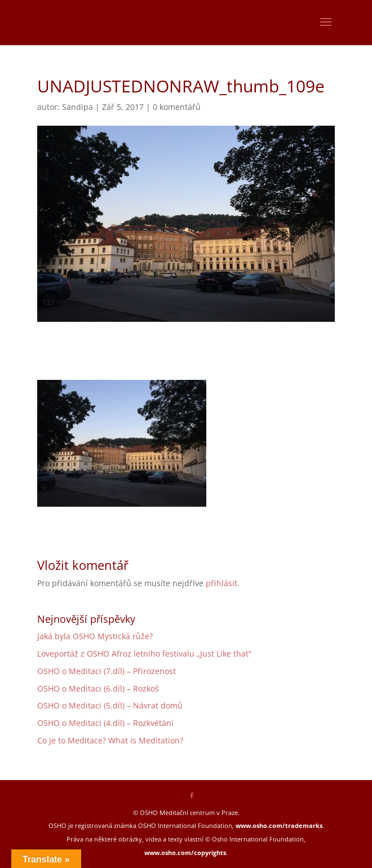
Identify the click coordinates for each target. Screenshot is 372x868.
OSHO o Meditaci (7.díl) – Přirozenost (107, 671)
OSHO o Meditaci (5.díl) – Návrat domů (110, 705)
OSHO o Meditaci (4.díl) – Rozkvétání (105, 723)
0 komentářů (177, 107)
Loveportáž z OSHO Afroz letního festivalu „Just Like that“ (144, 654)
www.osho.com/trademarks (279, 825)
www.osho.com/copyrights (185, 852)
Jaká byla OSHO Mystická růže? (95, 636)
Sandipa (77, 107)
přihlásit (222, 583)
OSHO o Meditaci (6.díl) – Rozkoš (98, 688)
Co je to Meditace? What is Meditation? (110, 740)
